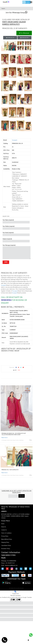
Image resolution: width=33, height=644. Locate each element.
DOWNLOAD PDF (24, 38)
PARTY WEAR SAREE (10, 22)
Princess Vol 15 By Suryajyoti (10, 470)
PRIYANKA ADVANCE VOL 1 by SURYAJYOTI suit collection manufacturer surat (14, 434)
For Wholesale (24, 33)
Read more (4, 438)
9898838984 (6, 300)
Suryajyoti (15, 140)
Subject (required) (16, 240)
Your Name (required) (16, 221)
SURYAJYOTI (15, 24)
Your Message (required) (17, 252)
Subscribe (22, 496)
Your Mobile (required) (16, 228)
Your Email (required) (16, 234)
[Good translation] (13, 600)
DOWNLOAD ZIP (10, 38)
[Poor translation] (18, 600)
